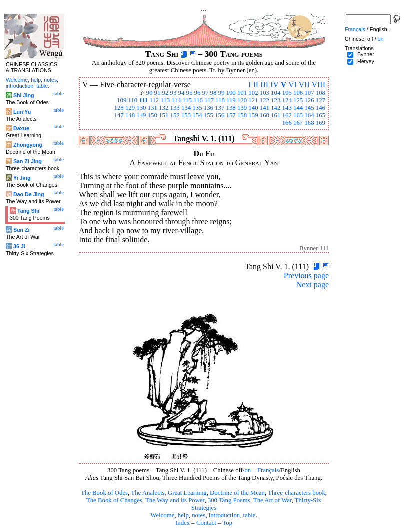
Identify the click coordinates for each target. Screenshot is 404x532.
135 (197, 108)
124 (287, 100)
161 (276, 115)
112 (154, 100)
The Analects (148, 493)
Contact (206, 523)
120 (242, 100)
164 (309, 115)
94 (182, 93)
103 (265, 93)
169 (321, 123)
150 (153, 115)
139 (242, 108)
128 (119, 108)
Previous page (306, 276)
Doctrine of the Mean (237, 493)
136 (209, 108)
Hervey (366, 61)
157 (231, 115)
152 (175, 115)
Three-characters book (297, 493)
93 (174, 93)
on (248, 470)
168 (309, 123)
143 (287, 108)
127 (321, 100)
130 (141, 108)
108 (321, 93)
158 (242, 115)
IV (275, 84)
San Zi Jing (28, 161)
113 (165, 100)
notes (199, 515)
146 (321, 108)
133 (175, 108)
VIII (318, 84)
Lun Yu (22, 112)
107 (309, 93)
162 (287, 115)
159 (253, 115)
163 (298, 115)
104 (276, 93)
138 (231, 108)
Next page (313, 285)
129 (130, 108)
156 (220, 115)
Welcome (162, 515)
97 (206, 93)
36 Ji (19, 246)
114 (176, 100)
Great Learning (187, 493)
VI (293, 84)
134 (186, 108)
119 (231, 100)
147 (119, 115)
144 (298, 108)
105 (287, 93)
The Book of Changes (114, 500)
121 (253, 100)
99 (222, 93)
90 (150, 93)
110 (133, 100)
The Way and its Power (175, 500)
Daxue (21, 128)
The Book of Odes (104, 493)
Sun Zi (22, 230)
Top (227, 523)
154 (197, 115)
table (250, 515)
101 (242, 93)
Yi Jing (22, 178)
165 (321, 115)
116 (198, 100)
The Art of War (273, 500)
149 (141, 115)
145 (309, 108)
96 (198, 93)
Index (183, 523)
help (183, 515)
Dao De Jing (29, 194)
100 (231, 93)
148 (130, 115)
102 (253, 93)
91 (158, 93)
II (256, 84)
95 (190, 93)
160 (265, 115)
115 (187, 100)
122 (265, 100)
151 (164, 115)
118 (220, 100)
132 (164, 108)
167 (298, 123)
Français (268, 470)
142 (276, 108)
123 (276, 100)
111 (143, 100)
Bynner (366, 54)
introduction (225, 515)
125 (298, 100)
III (264, 84)
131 (153, 108)
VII (304, 84)
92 (166, 93)
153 (186, 115)
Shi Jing (24, 95)
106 (298, 93)
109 (122, 100)
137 (220, 108)
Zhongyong (28, 145)
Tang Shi (28, 211)
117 (209, 100)
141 (265, 108)
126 (309, 100)
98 (214, 93)
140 (253, 108)
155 (209, 115)
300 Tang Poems (229, 500)
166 (287, 123)
